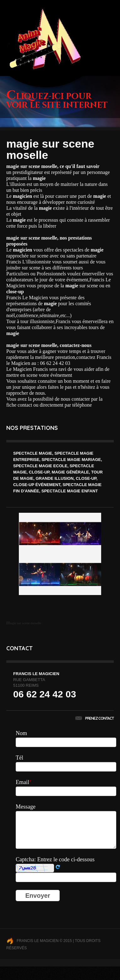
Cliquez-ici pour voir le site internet (57, 101)
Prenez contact (95, 718)
